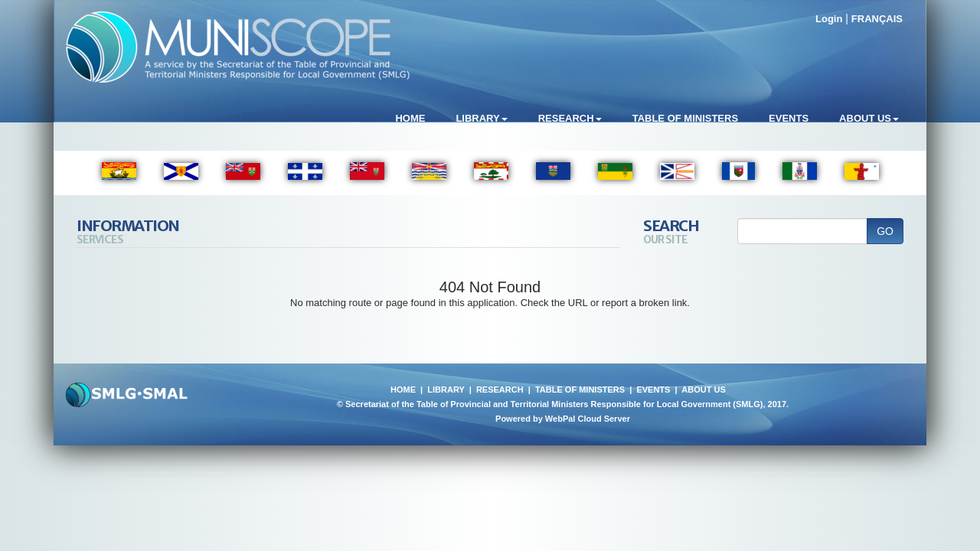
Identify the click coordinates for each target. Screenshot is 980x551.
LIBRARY (446, 390)
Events (789, 118)
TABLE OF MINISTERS (580, 390)
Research (570, 118)
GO (885, 231)
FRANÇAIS (877, 19)
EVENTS (653, 390)
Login (829, 19)
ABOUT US (703, 390)
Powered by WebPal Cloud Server (563, 419)
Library (481, 118)
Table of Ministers (685, 118)
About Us (869, 118)
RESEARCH (500, 390)
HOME (403, 390)
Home (410, 118)
